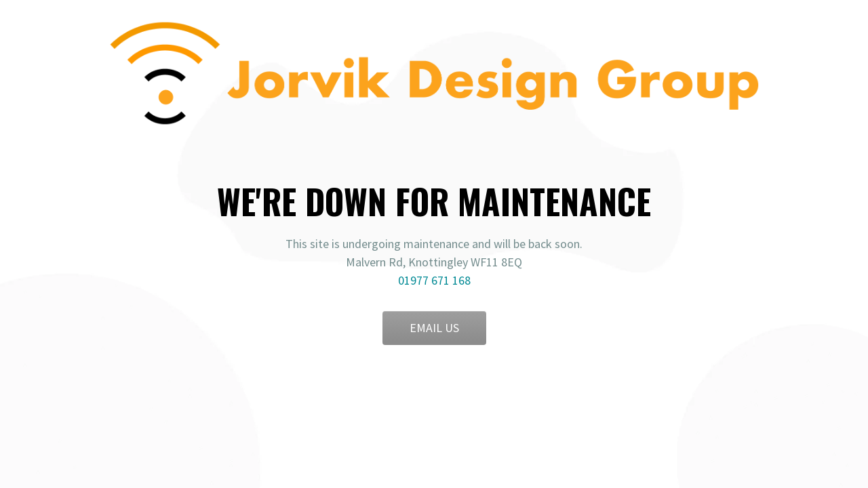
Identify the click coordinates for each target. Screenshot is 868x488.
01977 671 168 (434, 280)
